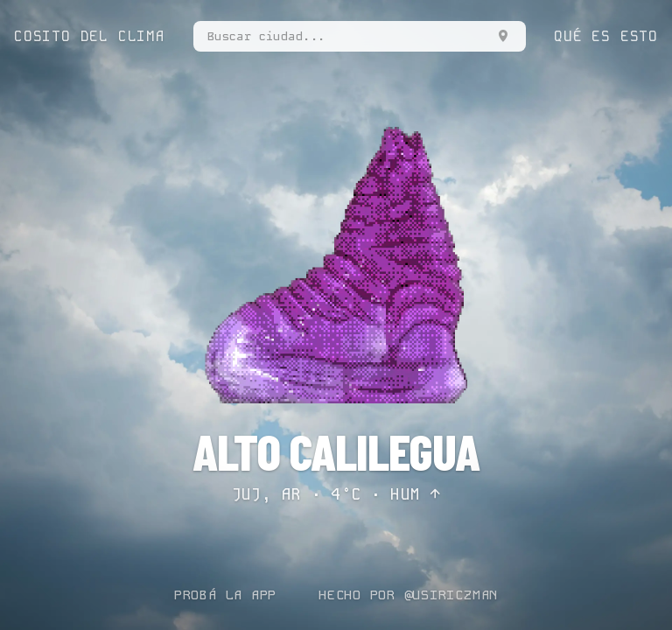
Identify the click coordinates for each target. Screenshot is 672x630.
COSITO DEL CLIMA (90, 36)
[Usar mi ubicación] (503, 36)
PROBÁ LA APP (225, 595)
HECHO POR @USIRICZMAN (408, 595)
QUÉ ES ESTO (606, 36)
